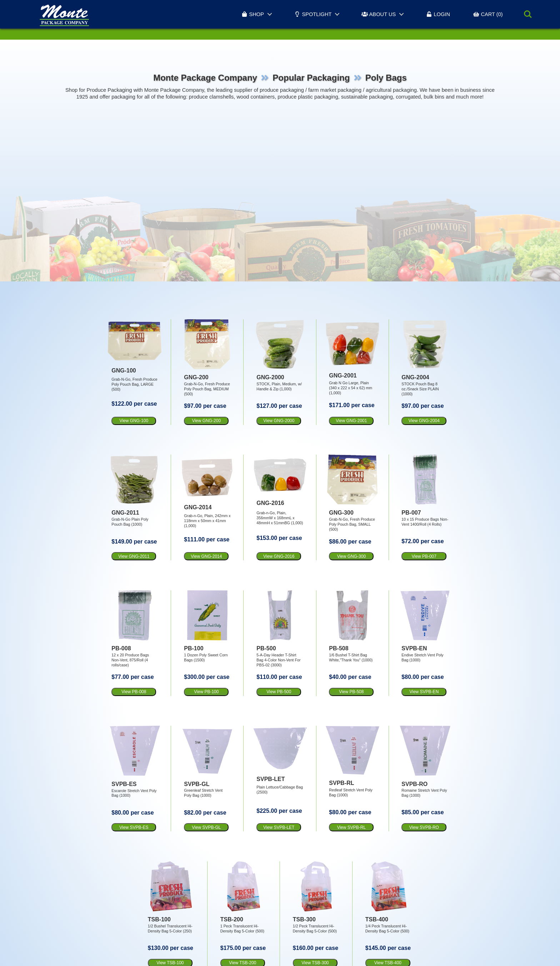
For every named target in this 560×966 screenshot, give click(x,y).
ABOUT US (379, 14)
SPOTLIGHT (313, 14)
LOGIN (438, 14)
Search (528, 14)
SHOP (252, 14)
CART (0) (488, 14)
